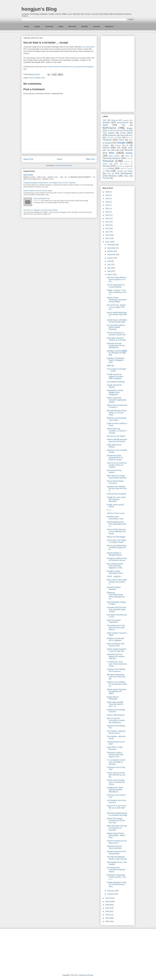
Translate (120, 171)
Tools (43, 78)
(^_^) (109, 510)
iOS (119, 148)
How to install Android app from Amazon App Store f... (117, 315)
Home (27, 26)
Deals (122, 135)
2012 (107, 238)
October (111, 251)
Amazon (115, 120)
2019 (107, 215)
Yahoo (126, 176)
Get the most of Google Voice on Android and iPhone (116, 782)
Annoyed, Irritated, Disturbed (114, 588)
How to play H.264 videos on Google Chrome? (117, 541)
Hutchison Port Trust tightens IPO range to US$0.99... (116, 656)
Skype (127, 166)
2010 (107, 898)
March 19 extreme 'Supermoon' (114, 621)
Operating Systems (111, 158)
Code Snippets (109, 133)
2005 (107, 915)
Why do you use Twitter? (116, 436)
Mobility (85, 26)
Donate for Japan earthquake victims (115, 572)
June (109, 265)
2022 (107, 205)
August (110, 258)
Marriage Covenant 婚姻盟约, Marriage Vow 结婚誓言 (117, 353)
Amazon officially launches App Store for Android (117, 440)
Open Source (114, 156)
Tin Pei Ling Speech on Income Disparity (116, 286)
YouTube (106, 178)
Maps (117, 150)
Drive (119, 138)
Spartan (123, 169)
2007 (107, 908)
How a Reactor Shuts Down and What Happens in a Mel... (115, 566)
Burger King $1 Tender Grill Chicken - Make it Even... (116, 835)
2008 (107, 905)
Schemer (126, 164)
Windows (113, 176)
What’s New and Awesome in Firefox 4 (117, 406)
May (109, 268)
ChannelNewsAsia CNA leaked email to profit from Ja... (116, 628)
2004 (107, 918)
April (109, 271)
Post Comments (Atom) (64, 165)
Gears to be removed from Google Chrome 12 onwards (117, 465)
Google (37, 26)
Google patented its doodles (114, 386)
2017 (107, 222)
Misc (112, 153)
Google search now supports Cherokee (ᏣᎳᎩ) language (115, 376)
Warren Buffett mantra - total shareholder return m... (117, 524)
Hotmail (118, 145)
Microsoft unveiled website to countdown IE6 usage (117, 814)
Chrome (126, 130)
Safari (116, 164)
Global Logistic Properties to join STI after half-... (117, 650)
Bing (123, 125)
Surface (130, 169)
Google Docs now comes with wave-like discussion (116, 499)
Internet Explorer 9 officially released (114, 554)
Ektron (128, 138)
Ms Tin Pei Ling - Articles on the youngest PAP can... (116, 307)
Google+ (106, 145)
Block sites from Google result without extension (117, 477)
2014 (107, 232)
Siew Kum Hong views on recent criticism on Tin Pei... (117, 279)
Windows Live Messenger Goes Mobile (117, 419)
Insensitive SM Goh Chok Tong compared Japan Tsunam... (117, 609)
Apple (61, 26)
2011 (107, 242)
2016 (107, 225)
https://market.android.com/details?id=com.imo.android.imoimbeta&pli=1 (69, 67)
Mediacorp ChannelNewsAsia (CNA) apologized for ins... (116, 596)
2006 (107, 911)
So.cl (104, 169)
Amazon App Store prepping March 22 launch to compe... (115, 458)
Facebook (49, 26)
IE (127, 145)
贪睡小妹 (110, 366)
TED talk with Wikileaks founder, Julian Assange (117, 858)
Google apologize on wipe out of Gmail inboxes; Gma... (117, 884)
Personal (108, 161)
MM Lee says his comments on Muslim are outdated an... (116, 720)
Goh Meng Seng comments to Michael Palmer (116, 870)
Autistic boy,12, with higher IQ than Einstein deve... (117, 321)
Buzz (108, 131)
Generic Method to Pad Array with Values (38, 191)
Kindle (130, 148)
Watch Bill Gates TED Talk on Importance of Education (117, 828)
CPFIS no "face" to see (116, 513)
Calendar (116, 131)
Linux (109, 150)
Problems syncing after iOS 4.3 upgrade (116, 639)
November (111, 248)
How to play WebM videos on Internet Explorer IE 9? (117, 548)
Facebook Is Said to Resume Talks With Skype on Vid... (115, 755)
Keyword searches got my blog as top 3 (117, 842)
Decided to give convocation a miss (115, 518)
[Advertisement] (118, 73)
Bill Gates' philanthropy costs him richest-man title (116, 677)
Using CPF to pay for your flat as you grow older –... (117, 808)
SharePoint (119, 166)
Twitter (130, 171)
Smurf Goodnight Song (41, 198)
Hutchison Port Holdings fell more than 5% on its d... (117, 489)
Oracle (128, 158)
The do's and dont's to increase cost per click (116, 334)
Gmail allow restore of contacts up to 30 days (116, 339)
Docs (131, 135)
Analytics (126, 120)
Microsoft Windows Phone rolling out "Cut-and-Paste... (117, 413)
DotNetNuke (110, 138)
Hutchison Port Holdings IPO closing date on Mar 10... (117, 684)
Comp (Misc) (126, 133)
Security (96, 26)
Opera (127, 156)
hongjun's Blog (39, 9)
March (110, 274)
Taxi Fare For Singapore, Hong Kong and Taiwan (41, 210)
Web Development (124, 173)
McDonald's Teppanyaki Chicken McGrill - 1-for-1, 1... (117, 877)
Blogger (130, 128)
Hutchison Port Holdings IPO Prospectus (116, 670)
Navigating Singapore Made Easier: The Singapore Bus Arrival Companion (50, 183)
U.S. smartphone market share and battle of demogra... (116, 762)
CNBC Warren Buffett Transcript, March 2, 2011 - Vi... (115, 704)
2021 (107, 209)
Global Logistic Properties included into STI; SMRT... (117, 692)
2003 (107, 921)
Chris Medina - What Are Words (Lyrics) (116, 732)
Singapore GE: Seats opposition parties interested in (115, 790)
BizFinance (109, 128)
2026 (107, 192)
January (111, 894)
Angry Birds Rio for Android (114, 446)
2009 (107, 901)
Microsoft (72, 26)
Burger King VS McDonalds (113, 698)
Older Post (90, 159)
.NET (105, 120)
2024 (107, 199)
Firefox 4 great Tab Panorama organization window (117, 400)
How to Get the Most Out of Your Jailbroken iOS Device (116, 531)
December (111, 245)
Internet (32, 78)
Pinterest (127, 161)
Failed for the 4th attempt (116, 494)
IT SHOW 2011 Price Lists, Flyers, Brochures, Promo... (117, 664)
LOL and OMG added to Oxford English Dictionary (116, 327)
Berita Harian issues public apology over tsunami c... (117, 582)
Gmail (108, 143)
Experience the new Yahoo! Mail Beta (114, 847)
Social (111, 168)
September (112, 255)
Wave (109, 174)
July (109, 261)
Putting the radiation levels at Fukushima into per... (117, 559)
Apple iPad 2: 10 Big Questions (115, 748)
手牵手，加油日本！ (115, 576)
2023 (107, 202)
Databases (109, 26)
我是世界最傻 (28, 175)
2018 (107, 218)
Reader (105, 164)
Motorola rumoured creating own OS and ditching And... (116, 345)
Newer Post (28, 159)
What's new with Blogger (116, 537)
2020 (107, 212)
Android (106, 123)
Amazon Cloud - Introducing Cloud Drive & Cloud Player (117, 300)
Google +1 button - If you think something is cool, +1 (117, 292)
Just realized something (116, 382)
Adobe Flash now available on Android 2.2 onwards (117, 431)
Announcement (123, 123)
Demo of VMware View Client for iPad (116, 645)
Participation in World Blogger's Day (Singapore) (115, 392)
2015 (107, 228)
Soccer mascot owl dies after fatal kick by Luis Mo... (116, 775)
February (111, 891)
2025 (107, 195)
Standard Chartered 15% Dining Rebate (116, 852)
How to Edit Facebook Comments (115, 482)
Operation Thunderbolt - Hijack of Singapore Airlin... (116, 360)
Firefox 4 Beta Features (116, 715)
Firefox (121, 140)
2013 (107, 235)
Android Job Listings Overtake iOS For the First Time (116, 821)
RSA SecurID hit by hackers (114, 471)
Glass (131, 140)
